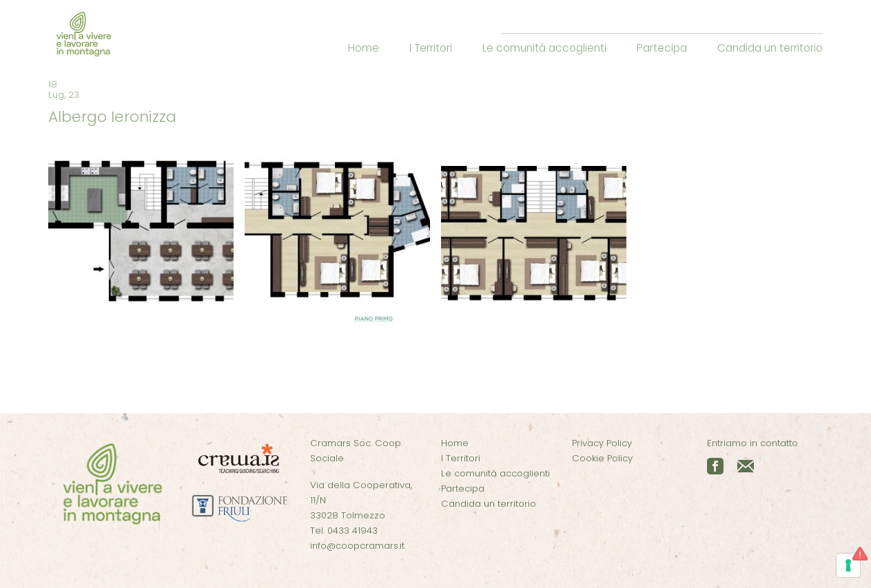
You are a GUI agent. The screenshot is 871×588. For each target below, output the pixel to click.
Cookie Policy (602, 458)
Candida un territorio (770, 48)
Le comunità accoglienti (544, 48)
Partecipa (662, 48)
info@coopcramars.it (357, 546)
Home (363, 48)
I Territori (431, 48)
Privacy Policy (602, 443)
